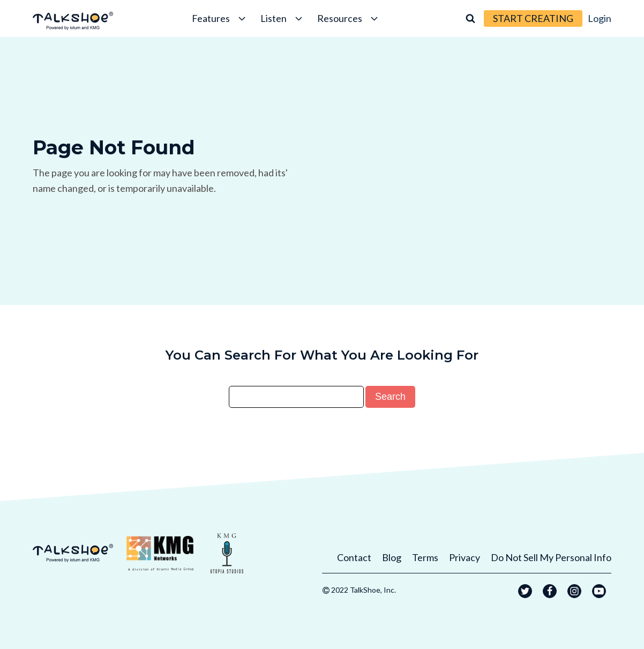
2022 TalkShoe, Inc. (364, 590)
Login (600, 18)
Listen (282, 18)
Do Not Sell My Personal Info (551, 557)
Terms (425, 557)
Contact (354, 557)
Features (220, 18)
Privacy (465, 557)
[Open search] (470, 18)
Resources (349, 18)
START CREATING (533, 18)
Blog (392, 557)
